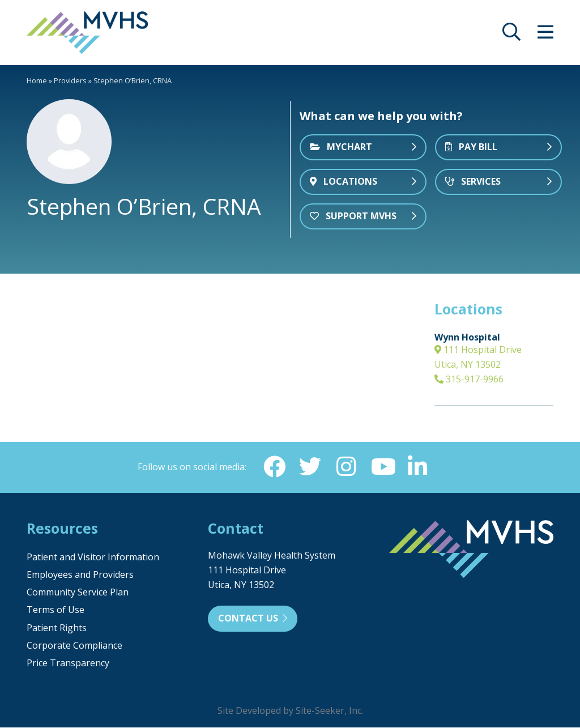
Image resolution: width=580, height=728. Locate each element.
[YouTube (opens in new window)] (382, 467)
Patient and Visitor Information (93, 557)
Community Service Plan (78, 593)
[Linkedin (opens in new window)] (419, 467)
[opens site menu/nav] (545, 35)
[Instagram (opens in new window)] (346, 467)
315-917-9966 (469, 379)
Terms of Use (56, 610)
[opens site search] (511, 35)
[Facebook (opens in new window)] (274, 467)
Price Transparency (68, 663)
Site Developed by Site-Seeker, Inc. (290, 711)
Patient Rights (57, 628)
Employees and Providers (80, 575)
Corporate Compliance (74, 646)
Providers (70, 80)
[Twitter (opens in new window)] (310, 467)
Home (37, 80)
